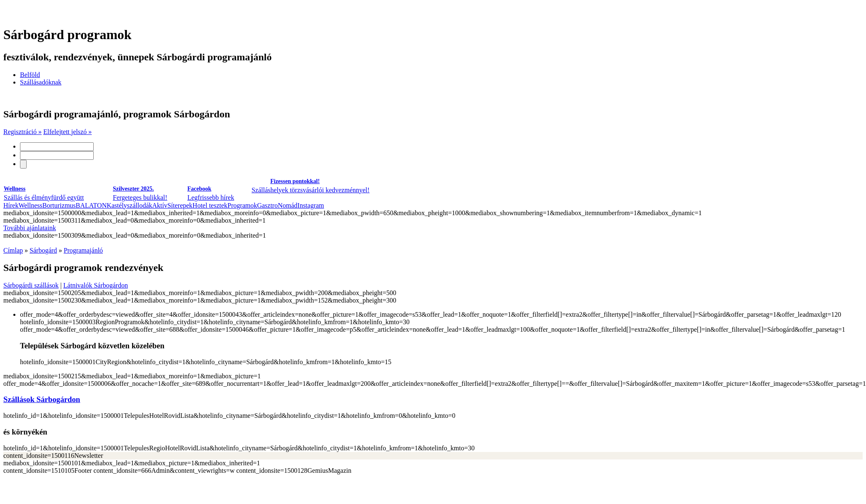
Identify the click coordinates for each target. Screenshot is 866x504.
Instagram (311, 205)
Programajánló (83, 250)
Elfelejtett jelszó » (67, 132)
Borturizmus (59, 205)
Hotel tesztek (210, 205)
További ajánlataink (30, 228)
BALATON (91, 205)
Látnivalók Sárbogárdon (96, 285)
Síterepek (180, 205)
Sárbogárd (43, 250)
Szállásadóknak (41, 82)
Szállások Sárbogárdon (42, 399)
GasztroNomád (277, 205)
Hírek (11, 205)
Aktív (159, 205)
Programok (242, 205)
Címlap (13, 250)
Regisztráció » (22, 132)
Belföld (30, 75)
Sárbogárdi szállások (31, 285)
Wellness (30, 205)
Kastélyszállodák (129, 205)
